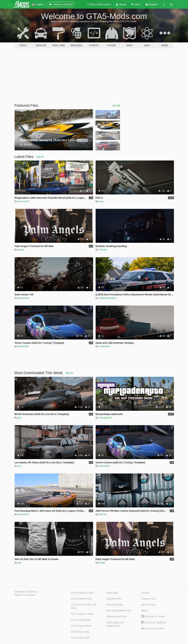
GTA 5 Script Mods (81, 620)
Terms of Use (148, 605)
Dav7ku (102, 514)
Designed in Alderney (26, 592)
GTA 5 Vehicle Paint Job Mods (84, 606)
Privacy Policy (149, 599)
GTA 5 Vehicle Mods (82, 599)
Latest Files (112, 593)
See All (116, 106)
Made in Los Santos (25, 595)
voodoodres (24, 298)
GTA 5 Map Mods (80, 632)
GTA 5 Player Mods (81, 626)
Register (152, 4)
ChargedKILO (105, 418)
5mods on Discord (152, 628)
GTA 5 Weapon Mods (82, 614)
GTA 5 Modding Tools (82, 593)
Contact (145, 593)
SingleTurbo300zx (107, 298)
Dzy (20, 418)
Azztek (21, 250)
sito (19, 563)
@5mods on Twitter (153, 617)
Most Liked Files (115, 605)
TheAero (103, 250)
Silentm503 (23, 346)
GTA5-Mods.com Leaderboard (115, 624)
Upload (121, 4)
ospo (101, 201)
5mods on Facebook (154, 622)
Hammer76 (23, 201)
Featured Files (114, 599)
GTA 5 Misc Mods (80, 638)
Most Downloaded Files (118, 611)
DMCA (145, 611)
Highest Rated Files (116, 617)
